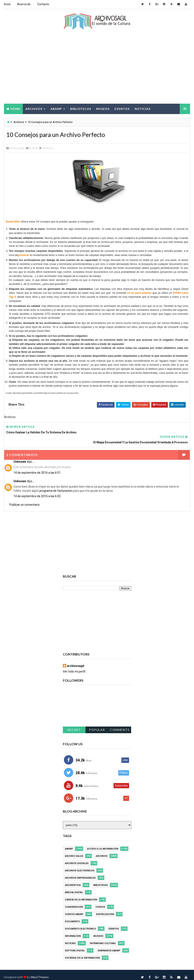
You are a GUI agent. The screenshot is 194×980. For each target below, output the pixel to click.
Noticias (143, 108)
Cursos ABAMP (74, 909)
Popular (97, 725)
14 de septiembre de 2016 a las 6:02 (37, 491)
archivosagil (76, 661)
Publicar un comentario (24, 500)
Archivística (73, 880)
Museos (103, 108)
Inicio (7, 4)
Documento (72, 917)
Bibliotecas (81, 108)
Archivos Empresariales (80, 873)
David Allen (13, 222)
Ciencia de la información (81, 895)
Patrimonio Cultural (103, 939)
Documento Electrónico (80, 924)
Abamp (56, 108)
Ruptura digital (75, 946)
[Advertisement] (97, 70)
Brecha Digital (74, 888)
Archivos (34, 108)
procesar (23, 255)
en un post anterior (139, 293)
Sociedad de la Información (82, 953)
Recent (74, 725)
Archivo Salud (74, 851)
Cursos (100, 902)
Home (15, 108)
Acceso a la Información (103, 844)
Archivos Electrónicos (80, 866)
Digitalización (105, 909)
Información (73, 931)
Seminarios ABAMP (109, 946)
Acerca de (24, 4)
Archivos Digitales (77, 859)
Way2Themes (40, 973)
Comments (120, 725)
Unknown (20, 457)
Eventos (122, 108)
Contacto (43, 4)
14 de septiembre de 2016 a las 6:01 (37, 468)
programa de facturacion (56, 486)
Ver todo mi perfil (74, 667)
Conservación (74, 902)
